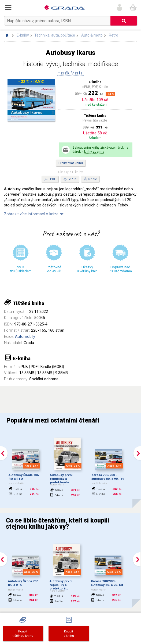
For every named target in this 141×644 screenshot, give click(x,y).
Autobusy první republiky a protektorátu (61, 479)
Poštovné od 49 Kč (54, 269)
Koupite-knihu (69, 634)
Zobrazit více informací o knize (31, 214)
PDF (50, 179)
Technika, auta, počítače (55, 35)
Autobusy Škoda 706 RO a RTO (24, 477)
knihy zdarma (94, 152)
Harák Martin (70, 73)
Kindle (92, 179)
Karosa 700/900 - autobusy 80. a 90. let (107, 477)
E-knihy (23, 35)
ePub (70, 179)
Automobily (25, 337)
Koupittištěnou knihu (23, 634)
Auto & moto (92, 35)
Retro (114, 35)
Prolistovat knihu (71, 163)
